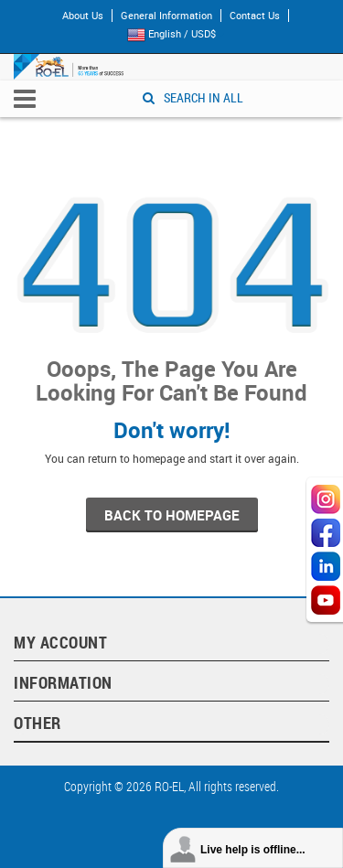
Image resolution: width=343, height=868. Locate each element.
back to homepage (172, 515)
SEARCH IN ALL (193, 97)
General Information (166, 16)
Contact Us (255, 16)
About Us (83, 16)
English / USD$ (176, 35)
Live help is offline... (253, 850)
